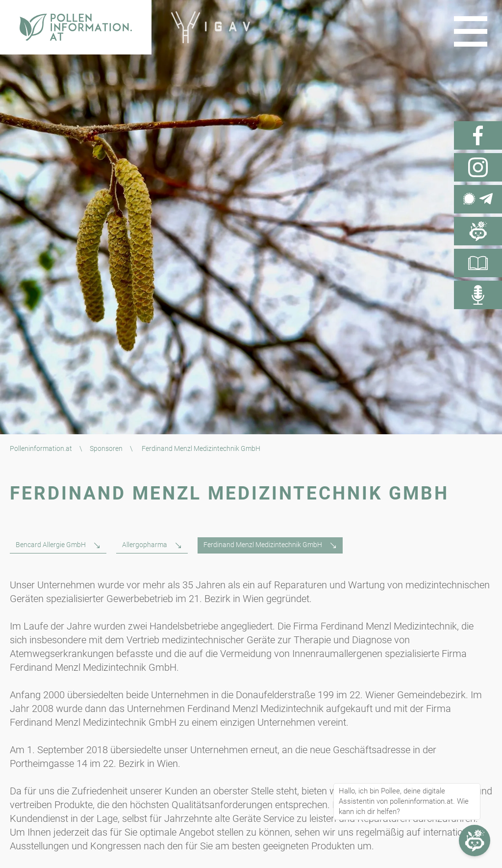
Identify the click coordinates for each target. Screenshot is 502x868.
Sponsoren (106, 448)
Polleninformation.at (41, 448)
